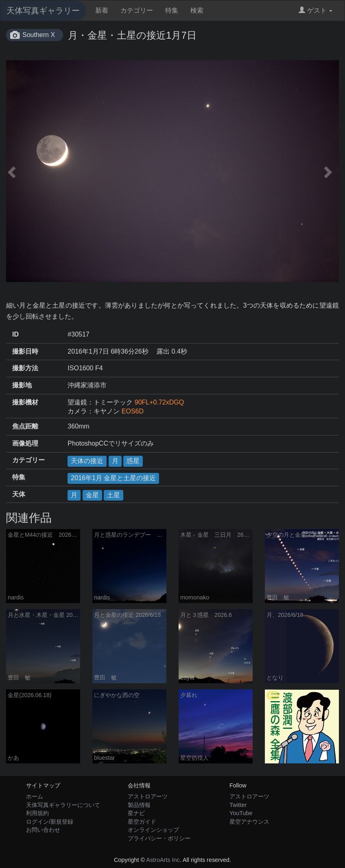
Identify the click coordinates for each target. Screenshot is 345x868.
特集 (172, 10)
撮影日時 (25, 351)
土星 (114, 495)
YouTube (241, 813)
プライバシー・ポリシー (159, 838)
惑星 (133, 461)
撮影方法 (25, 368)
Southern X (39, 35)
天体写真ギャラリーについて (63, 805)
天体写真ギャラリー (43, 11)
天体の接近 (87, 461)
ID (15, 334)
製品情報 (139, 805)
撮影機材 (25, 402)
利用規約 (37, 813)
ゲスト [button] (316, 10)
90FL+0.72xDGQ (159, 402)
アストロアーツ (148, 796)
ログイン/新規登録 (50, 822)
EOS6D (133, 411)
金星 (92, 495)
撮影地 (22, 385)
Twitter (238, 805)
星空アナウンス (249, 822)
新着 (102, 10)
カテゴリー (137, 10)
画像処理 (25, 443)
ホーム (35, 796)
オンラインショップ (153, 830)
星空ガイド (142, 822)
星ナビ (136, 813)
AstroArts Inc (163, 860)
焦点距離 (25, 426)
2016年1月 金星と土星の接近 (113, 478)
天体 (19, 494)
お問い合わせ (43, 830)
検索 (197, 10)
